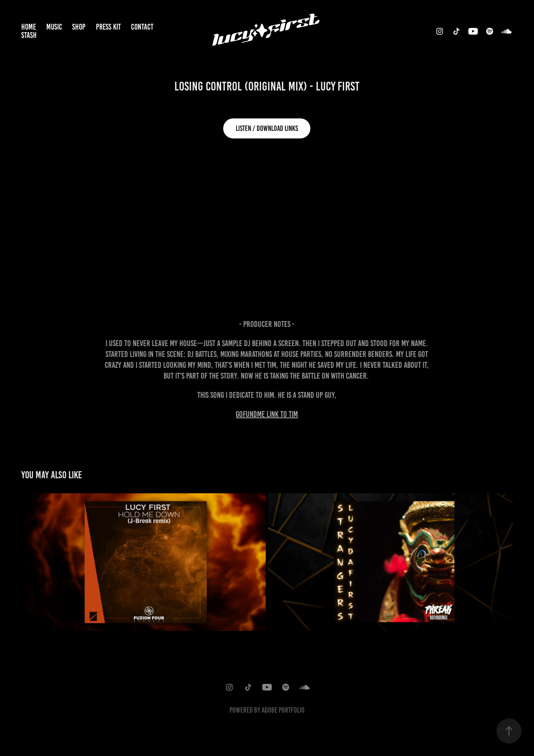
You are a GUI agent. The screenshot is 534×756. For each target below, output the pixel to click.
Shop (79, 27)
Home (29, 27)
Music (54, 27)
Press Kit (108, 27)
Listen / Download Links (267, 128)
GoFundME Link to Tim (267, 414)
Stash (29, 35)
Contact (142, 27)
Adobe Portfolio (283, 710)
